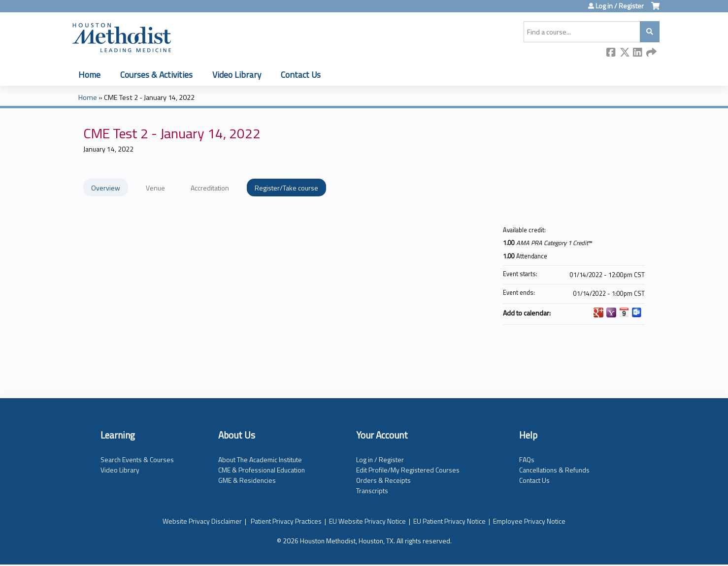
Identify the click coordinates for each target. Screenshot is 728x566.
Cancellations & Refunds (554, 470)
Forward (651, 53)
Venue (155, 188)
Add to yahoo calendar (611, 313)
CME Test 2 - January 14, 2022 (149, 97)
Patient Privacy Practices (286, 521)
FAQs (527, 459)
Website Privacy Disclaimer (202, 521)
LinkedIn (638, 53)
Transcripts (372, 490)
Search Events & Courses (137, 459)
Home (89, 75)
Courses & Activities (156, 75)
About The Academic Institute (260, 459)
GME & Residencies (247, 480)
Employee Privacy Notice (529, 521)
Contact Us (301, 75)
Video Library (237, 75)
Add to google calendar (598, 313)
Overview (106, 188)
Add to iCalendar (624, 312)
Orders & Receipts (383, 480)
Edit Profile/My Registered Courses (408, 470)
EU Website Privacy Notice (367, 521)
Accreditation (210, 188)
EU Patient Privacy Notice (449, 521)
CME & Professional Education (262, 470)
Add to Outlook (637, 313)
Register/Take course (286, 188)
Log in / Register (620, 6)
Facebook (611, 53)
